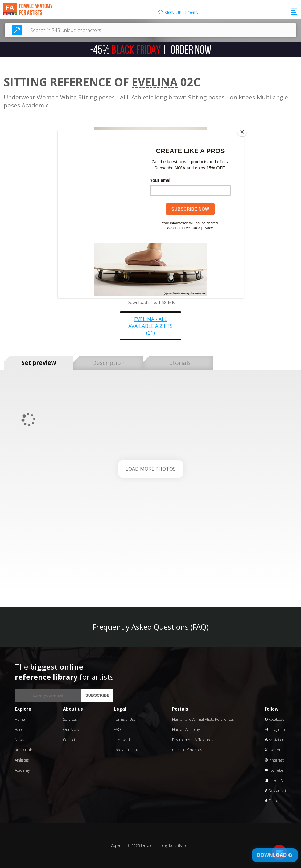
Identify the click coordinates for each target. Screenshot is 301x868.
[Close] (242, 132)
